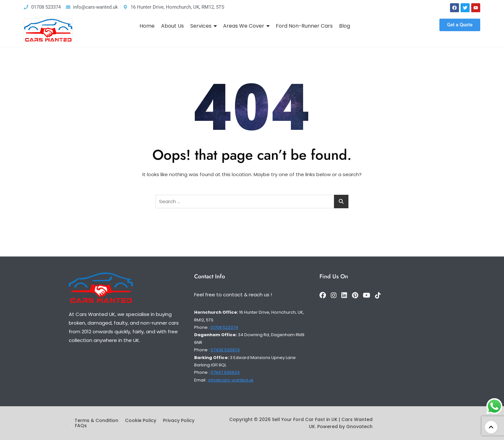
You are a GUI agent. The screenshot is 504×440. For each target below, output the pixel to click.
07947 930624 (225, 372)
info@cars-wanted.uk (231, 380)
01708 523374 (224, 327)
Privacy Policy (179, 420)
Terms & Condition (96, 420)
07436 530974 (225, 350)
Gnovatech (359, 427)
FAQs (81, 426)
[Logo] (48, 30)
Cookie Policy (141, 420)
